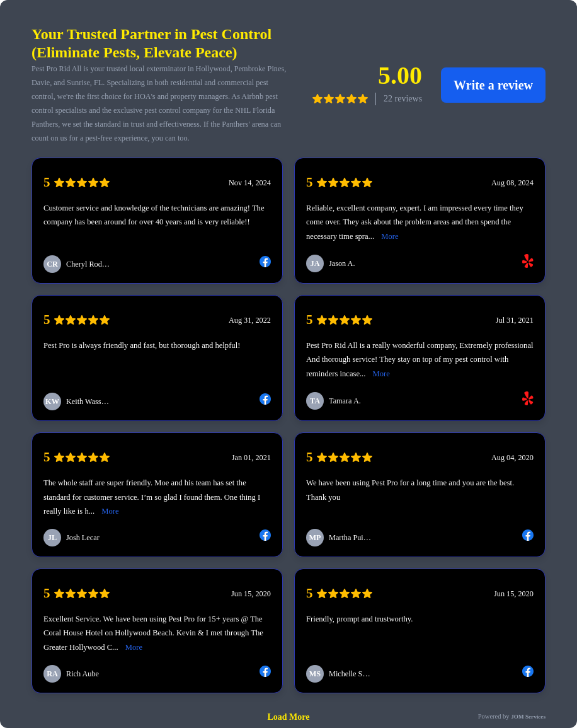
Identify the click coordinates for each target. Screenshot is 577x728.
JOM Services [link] (528, 717)
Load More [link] (289, 717)
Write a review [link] (493, 85)
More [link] (390, 236)
